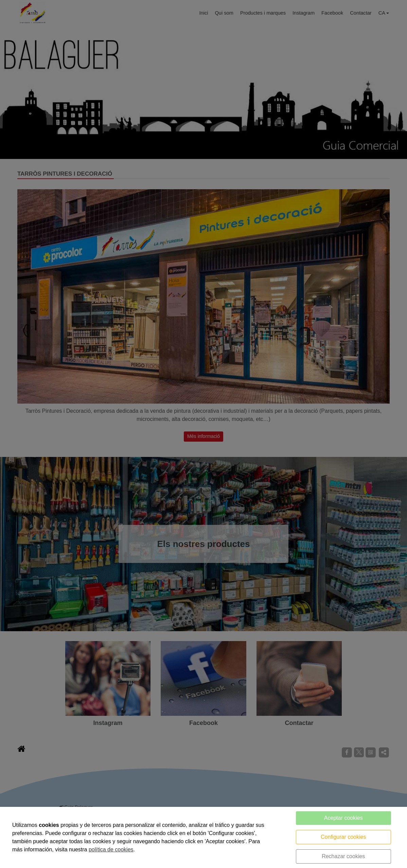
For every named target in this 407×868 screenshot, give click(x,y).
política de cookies (111, 849)
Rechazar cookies (343, 856)
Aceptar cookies (343, 818)
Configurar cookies (343, 837)
